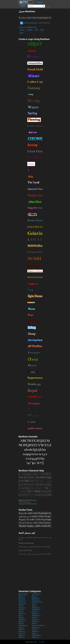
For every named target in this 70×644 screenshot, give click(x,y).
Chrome (36, 600)
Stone (35, 633)
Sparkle (35, 631)
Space (22, 631)
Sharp (22, 629)
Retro (35, 624)
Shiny (35, 629)
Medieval (36, 616)
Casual (22, 600)
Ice (21, 616)
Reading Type (32, 27)
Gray (21, 612)
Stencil (22, 633)
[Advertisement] (9, 39)
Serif (36, 30)
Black (22, 596)
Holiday (36, 614)
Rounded (23, 625)
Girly (34, 606)
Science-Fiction (38, 625)
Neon (35, 618)
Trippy (22, 635)
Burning (36, 598)
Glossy (22, 608)
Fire (34, 604)
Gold (22, 610)
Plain (42, 30)
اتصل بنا (42, 642)
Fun (21, 606)
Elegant (30, 30)
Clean (21, 33)
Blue (35, 596)
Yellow (36, 637)
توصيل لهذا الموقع (31, 642)
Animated (36, 594)
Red (21, 624)
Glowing (36, 608)
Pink (21, 622)
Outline (36, 620)
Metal (22, 618)
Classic (22, 30)
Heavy (22, 614)
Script (22, 627)
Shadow (36, 627)
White (22, 637)
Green (35, 612)
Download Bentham (28, 23)
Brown (22, 598)
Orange (22, 620)
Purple (35, 622)
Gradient (36, 610)
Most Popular (23, 594)
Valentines (37, 635)
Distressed (37, 602)
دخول (48, 6)
